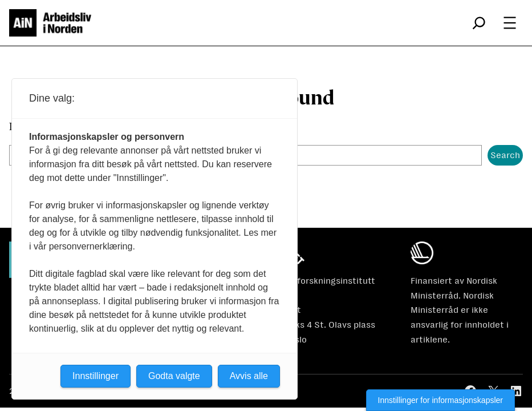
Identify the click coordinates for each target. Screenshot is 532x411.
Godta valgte (174, 376)
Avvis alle (249, 376)
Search (505, 155)
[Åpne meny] (510, 23)
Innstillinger (96, 376)
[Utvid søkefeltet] (479, 23)
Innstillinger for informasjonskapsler (440, 400)
